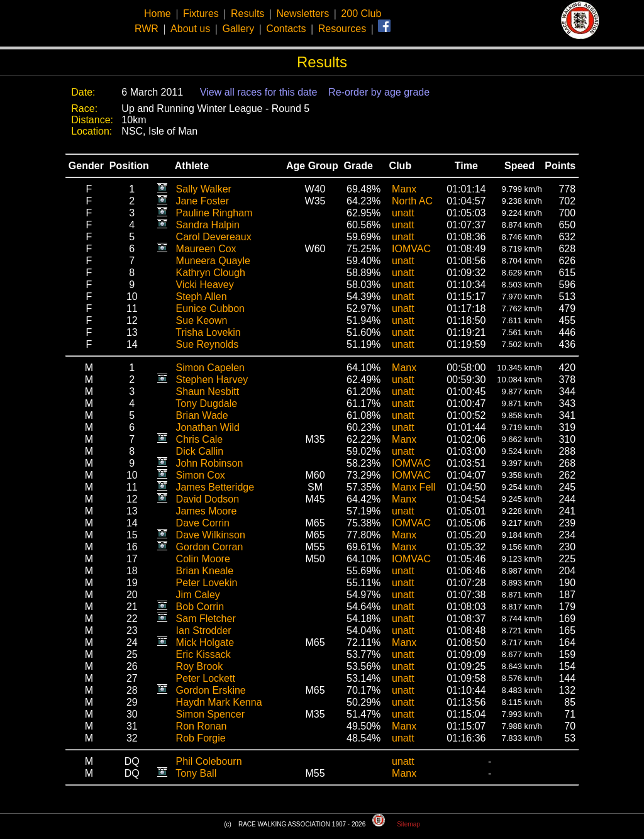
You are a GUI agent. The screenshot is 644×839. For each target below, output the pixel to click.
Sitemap (408, 824)
